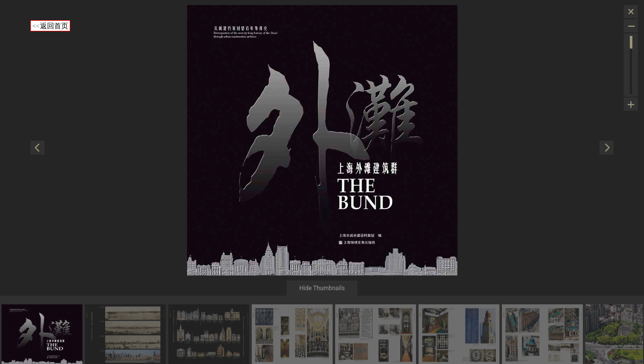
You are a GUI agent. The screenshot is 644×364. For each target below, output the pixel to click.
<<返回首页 (50, 26)
